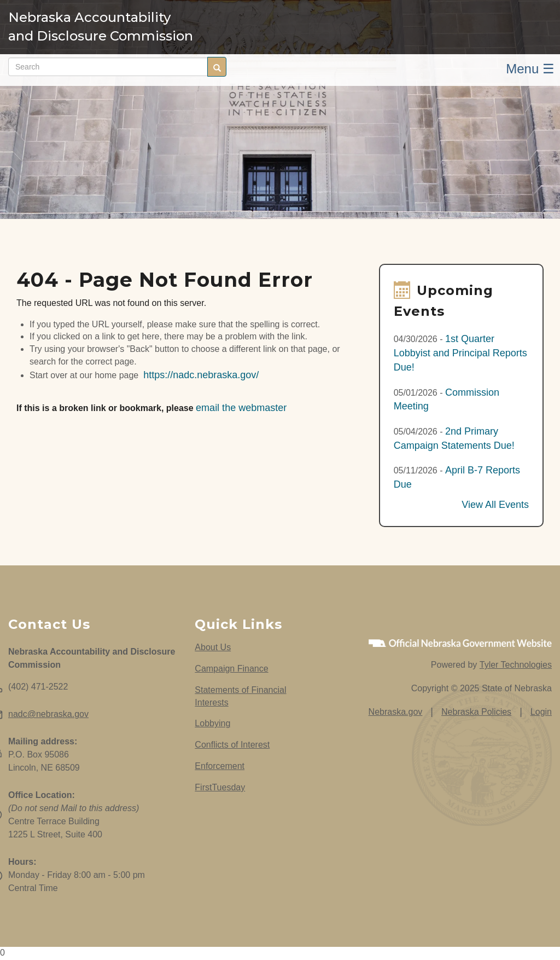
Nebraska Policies (476, 712)
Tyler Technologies (516, 665)
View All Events (495, 505)
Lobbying (212, 723)
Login (541, 712)
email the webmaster (241, 408)
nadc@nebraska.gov (48, 714)
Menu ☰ (530, 69)
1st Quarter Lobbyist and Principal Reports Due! (460, 353)
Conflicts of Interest (232, 745)
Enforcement (220, 766)
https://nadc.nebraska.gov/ (201, 375)
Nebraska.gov (396, 712)
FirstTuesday (220, 787)
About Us (213, 647)
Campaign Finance (231, 669)
